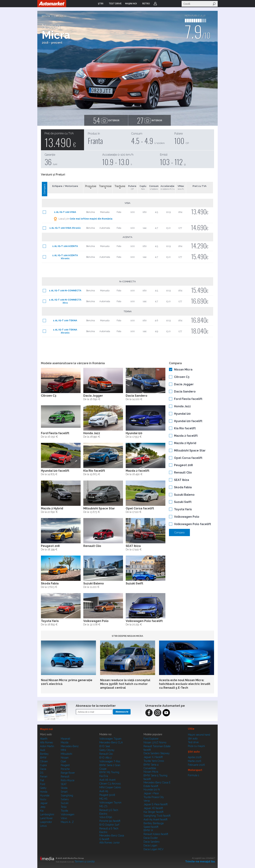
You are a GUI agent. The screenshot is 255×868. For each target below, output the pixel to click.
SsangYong (67, 795)
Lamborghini (47, 814)
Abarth (44, 739)
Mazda (65, 742)
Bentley (44, 754)
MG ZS (103, 806)
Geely (43, 788)
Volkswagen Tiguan (110, 739)
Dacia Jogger (184, 384)
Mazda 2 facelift (186, 436)
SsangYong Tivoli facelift (157, 816)
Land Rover (46, 818)
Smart (64, 792)
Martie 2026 (195, 761)
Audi (43, 750)
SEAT (64, 784)
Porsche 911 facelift (110, 821)
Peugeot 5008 (107, 795)
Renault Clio (183, 473)
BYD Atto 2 (105, 758)
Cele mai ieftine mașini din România (91, 219)
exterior (106, 120)
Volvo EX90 (106, 817)
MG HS (103, 799)
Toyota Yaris (183, 509)
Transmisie (105, 187)
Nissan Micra (183, 370)
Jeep (43, 807)
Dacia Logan (150, 845)
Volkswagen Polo (187, 517)
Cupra (43, 765)
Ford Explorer (151, 739)
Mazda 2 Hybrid (185, 443)
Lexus (43, 826)
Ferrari (44, 777)
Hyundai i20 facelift (188, 421)
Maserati (65, 739)
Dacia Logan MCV (154, 849)
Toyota (64, 811)
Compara (179, 532)
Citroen (44, 761)
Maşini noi (46, 729)
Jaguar (44, 803)
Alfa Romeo (46, 742)
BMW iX (148, 830)
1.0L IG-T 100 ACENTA (65, 246)
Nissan (46, 16)
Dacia (43, 769)
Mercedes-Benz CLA (111, 742)
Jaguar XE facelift (153, 808)
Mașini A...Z (67, 822)
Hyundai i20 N (152, 790)
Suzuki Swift (183, 502)
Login (155, 4)
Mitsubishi (66, 754)
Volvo (64, 818)
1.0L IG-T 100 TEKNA (65, 320)
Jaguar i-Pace (151, 793)
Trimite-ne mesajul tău (200, 862)
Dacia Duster (151, 838)
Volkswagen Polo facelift (193, 524)
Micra (60, 16)
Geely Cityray (107, 750)
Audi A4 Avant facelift (155, 819)
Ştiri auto (193, 738)
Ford (43, 784)
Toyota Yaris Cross (154, 761)
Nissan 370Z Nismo (155, 742)
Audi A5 (104, 791)
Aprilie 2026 (195, 757)
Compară (44, 189)
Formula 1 (194, 775)
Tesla (64, 807)
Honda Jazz (182, 406)
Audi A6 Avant (107, 780)
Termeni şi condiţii (85, 862)
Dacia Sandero (185, 392)
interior (150, 120)
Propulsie (91, 187)
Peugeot (65, 765)
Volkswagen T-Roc (110, 761)
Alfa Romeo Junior (110, 843)
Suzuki (65, 803)
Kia (42, 811)
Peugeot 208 (183, 465)
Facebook (149, 713)
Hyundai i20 (182, 414)
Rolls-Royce (68, 780)
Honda (44, 792)
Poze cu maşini (196, 746)
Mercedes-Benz (70, 746)
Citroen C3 (182, 377)
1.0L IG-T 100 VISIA (65, 212)
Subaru (65, 799)
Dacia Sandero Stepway (157, 753)
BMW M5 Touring (109, 772)
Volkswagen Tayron (110, 803)
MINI (63, 750)
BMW (43, 758)
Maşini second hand (199, 735)
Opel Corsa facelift (188, 458)
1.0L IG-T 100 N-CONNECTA (65, 291)
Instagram (158, 713)
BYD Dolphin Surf (109, 825)
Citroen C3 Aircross (110, 784)
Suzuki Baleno (184, 495)
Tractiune (120, 187)
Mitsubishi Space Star (190, 451)
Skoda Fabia (183, 487)
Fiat (42, 780)
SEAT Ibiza (182, 480)
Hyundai (45, 795)
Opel (63, 761)
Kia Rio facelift (185, 428)
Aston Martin (47, 746)
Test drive (193, 742)
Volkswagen (68, 814)
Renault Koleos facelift (156, 834)
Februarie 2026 (196, 765)
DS (42, 773)
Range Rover (68, 773)
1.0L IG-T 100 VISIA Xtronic (65, 228)
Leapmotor (46, 822)
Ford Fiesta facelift (188, 399)
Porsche (65, 769)
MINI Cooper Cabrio (110, 787)
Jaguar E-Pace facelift (156, 804)
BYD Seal (105, 746)
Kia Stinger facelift (153, 812)
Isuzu (43, 799)
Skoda (64, 788)
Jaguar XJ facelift (153, 757)
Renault (65, 777)
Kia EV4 (104, 776)
